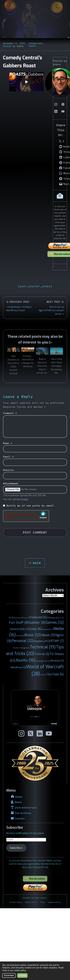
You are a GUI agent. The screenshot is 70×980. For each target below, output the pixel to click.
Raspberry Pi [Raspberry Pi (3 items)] (42, 641)
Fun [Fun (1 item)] (61, 618)
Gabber (32, 46)
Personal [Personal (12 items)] (23, 641)
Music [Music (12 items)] (33, 635)
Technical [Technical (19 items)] (43, 647)
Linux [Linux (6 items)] (36, 629)
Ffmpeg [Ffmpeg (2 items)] (53, 618)
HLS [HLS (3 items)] (26, 629)
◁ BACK (35, 563)
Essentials (9, 975)
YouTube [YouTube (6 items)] (55, 674)
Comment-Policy (54, 902)
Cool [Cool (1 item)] (26, 618)
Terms (42, 902)
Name (8, 443)
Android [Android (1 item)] (19, 618)
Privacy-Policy (16, 902)
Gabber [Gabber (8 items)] (37, 623)
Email (8, 457)
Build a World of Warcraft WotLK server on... (42, 366)
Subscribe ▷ (16, 848)
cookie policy (20, 970)
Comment (10, 413)
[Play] (26, 82)
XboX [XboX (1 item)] (44, 675)
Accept (22, 975)
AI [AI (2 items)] (12, 618)
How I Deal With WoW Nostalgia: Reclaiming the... (57, 366)
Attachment (11, 484)
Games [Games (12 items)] (55, 622)
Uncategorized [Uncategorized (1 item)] (43, 661)
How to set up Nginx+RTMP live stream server (51, 310)
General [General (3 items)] (16, 629)
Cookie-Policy (31, 902)
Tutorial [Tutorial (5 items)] (42, 654)
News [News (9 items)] (48, 635)
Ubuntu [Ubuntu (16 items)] (25, 660)
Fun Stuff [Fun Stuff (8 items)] (19, 623)
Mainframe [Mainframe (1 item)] (48, 629)
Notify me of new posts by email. (31, 506)
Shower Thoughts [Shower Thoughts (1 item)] (21, 648)
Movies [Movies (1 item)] (20, 636)
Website (8, 470)
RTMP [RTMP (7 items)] (57, 641)
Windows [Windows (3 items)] (57, 661)
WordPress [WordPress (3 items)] (18, 667)
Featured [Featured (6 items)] (38, 617)
